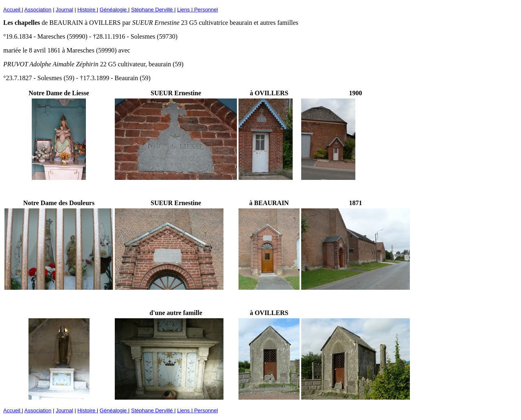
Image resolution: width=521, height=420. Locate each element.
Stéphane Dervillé (153, 10)
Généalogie (114, 10)
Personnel (205, 10)
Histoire (87, 10)
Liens (184, 10)
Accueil (13, 10)
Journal (65, 10)
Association (38, 10)
